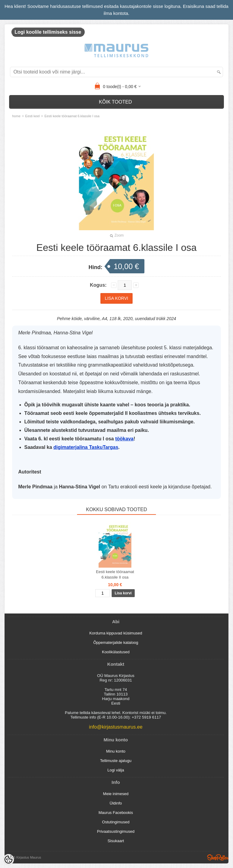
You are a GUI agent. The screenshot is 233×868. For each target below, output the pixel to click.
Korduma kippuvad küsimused (116, 633)
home (16, 116)
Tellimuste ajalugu (116, 761)
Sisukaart (116, 841)
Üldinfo (116, 803)
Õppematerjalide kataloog (116, 642)
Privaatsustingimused (116, 831)
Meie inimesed (116, 794)
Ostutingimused (116, 822)
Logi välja (116, 770)
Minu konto (116, 751)
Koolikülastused (116, 652)
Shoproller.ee (218, 857)
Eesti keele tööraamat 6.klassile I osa (72, 116)
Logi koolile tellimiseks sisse (48, 32)
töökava (124, 439)
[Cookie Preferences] (8, 859)
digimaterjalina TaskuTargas (86, 447)
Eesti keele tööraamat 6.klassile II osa (115, 574)
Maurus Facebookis (116, 813)
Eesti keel (32, 116)
